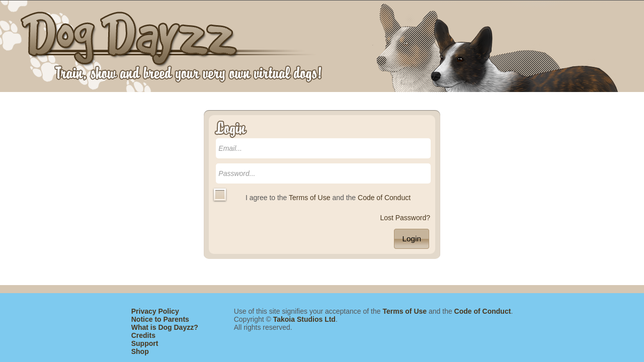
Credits (143, 335)
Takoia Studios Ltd (304, 319)
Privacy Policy (155, 311)
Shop (140, 351)
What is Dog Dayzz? (165, 327)
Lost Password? (405, 218)
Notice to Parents (160, 319)
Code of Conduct (384, 198)
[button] (412, 239)
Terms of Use (309, 198)
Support (145, 343)
